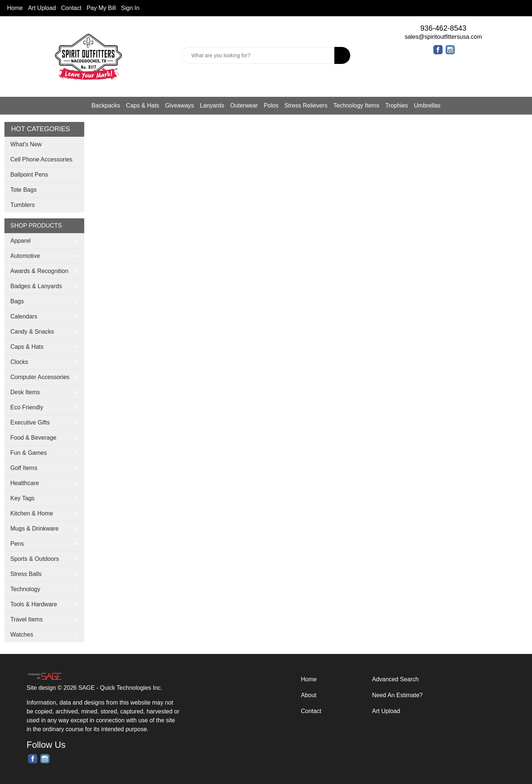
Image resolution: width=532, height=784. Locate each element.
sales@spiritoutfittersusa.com (443, 37)
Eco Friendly (27, 407)
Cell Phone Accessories (41, 159)
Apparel (21, 241)
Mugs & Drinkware (35, 529)
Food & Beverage (33, 438)
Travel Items (26, 619)
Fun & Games (29, 453)
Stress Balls (26, 574)
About (309, 695)
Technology (25, 589)
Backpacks (106, 105)
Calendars (24, 316)
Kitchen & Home (32, 513)
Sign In (130, 8)
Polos (271, 105)
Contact (71, 8)
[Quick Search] (258, 55)
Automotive (25, 256)
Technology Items (356, 105)
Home (15, 8)
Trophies (397, 105)
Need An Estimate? (397, 695)
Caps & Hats (143, 105)
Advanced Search (395, 679)
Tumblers (23, 205)
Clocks (19, 362)
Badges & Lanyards (36, 286)
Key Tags (23, 498)
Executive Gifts (30, 422)
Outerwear (244, 105)
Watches (22, 635)
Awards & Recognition (39, 271)
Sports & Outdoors (35, 559)
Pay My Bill (101, 8)
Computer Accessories (40, 377)
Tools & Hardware (34, 604)
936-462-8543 (444, 28)
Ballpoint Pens (29, 175)
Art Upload (42, 8)
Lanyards (212, 105)
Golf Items (24, 468)
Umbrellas (427, 105)
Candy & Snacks (32, 332)
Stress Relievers (306, 105)
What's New (26, 144)
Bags (17, 301)
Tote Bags (23, 190)
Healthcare (25, 483)
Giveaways (180, 105)
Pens (17, 544)
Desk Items (25, 392)
